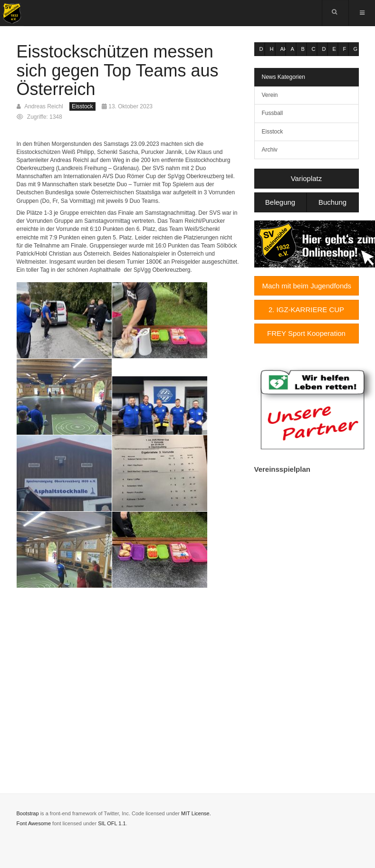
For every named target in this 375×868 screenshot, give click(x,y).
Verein (270, 95)
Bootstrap (28, 813)
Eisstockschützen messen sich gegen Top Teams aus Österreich (118, 70)
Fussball (273, 113)
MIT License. (196, 813)
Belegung (280, 202)
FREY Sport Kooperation (306, 333)
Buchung (332, 202)
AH (283, 49)
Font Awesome (34, 823)
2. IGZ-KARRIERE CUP (306, 310)
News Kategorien (284, 77)
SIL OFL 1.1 (112, 823)
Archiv (270, 150)
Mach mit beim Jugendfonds (307, 286)
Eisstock (273, 132)
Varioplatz (307, 178)
